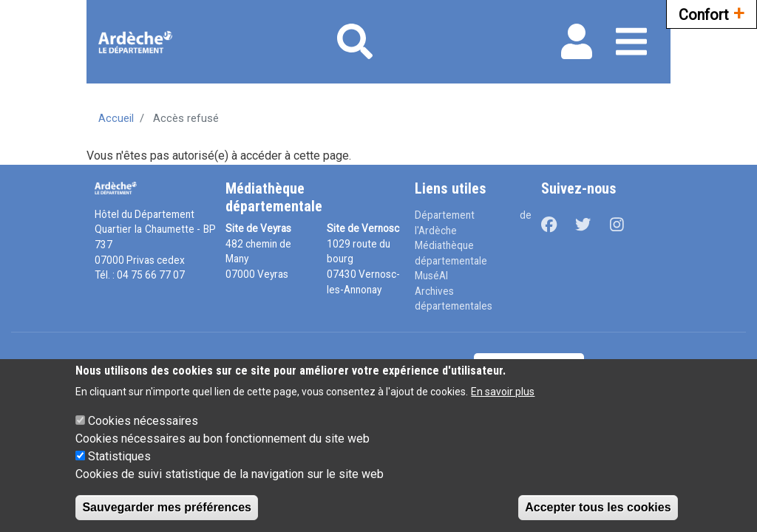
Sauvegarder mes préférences (167, 507)
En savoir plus (503, 392)
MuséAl (431, 276)
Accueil (116, 118)
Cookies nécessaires (143, 421)
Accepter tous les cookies (598, 507)
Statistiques (119, 456)
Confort (712, 13)
